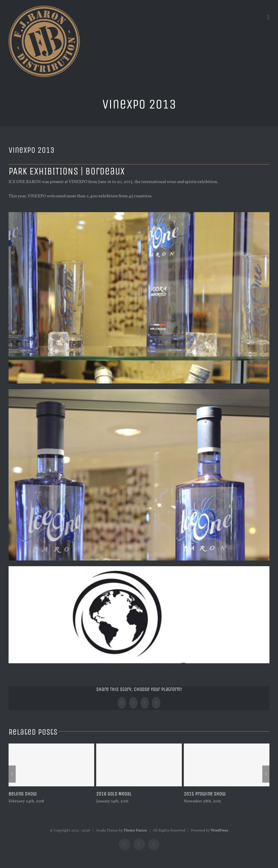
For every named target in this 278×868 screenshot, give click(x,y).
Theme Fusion (135, 831)
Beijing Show (23, 794)
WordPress (219, 831)
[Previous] (12, 774)
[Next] (266, 774)
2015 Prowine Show (205, 794)
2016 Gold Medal (114, 794)
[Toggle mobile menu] (268, 17)
